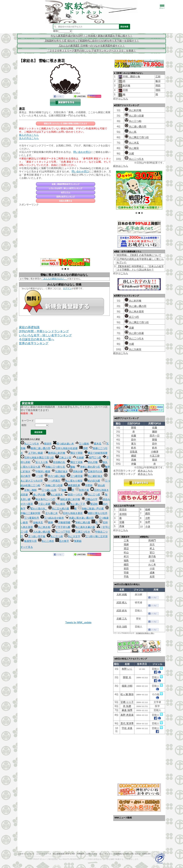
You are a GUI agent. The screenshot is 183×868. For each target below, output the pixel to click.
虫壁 (148, 522)
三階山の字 (89, 499)
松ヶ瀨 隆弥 (127, 694)
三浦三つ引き (81, 532)
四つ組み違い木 (63, 444)
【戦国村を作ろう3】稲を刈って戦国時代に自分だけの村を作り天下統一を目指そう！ (92, 41)
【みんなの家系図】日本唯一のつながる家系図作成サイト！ (92, 46)
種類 (24, 425)
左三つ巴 (132, 317)
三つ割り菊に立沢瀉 (95, 536)
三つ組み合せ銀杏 (52, 518)
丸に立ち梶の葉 (59, 509)
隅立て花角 (75, 462)
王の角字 (62, 541)
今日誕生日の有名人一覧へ (37, 339)
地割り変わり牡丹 (96, 513)
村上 (152, 548)
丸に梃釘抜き (93, 476)
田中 (134, 440)
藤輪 (71, 467)
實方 (134, 444)
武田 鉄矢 (122, 611)
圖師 (155, 432)
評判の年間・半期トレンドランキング (44, 331)
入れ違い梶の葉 (40, 532)
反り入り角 (40, 462)
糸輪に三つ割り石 (53, 467)
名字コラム (66, 192)
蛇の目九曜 (92, 481)
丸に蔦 (131, 132)
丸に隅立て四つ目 (137, 137)
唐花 (22, 109)
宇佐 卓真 (127, 728)
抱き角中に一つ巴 (44, 499)
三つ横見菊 (75, 476)
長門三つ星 (93, 458)
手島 (126, 577)
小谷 (152, 561)
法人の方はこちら (29, 138)
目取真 (134, 452)
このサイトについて (26, 854)
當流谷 (123, 510)
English (147, 854)
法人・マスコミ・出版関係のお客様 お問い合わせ (120, 854)
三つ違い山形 (47, 490)
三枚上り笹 (63, 458)
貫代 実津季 (127, 723)
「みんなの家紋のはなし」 (54, 279)
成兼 (152, 573)
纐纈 (134, 456)
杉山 (126, 552)
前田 (126, 569)
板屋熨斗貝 (29, 541)
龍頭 (155, 460)
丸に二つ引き (30, 444)
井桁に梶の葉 (81, 522)
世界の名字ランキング (66, 197)
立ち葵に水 (50, 513)
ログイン (67, 288)
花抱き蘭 (76, 471)
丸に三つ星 (92, 495)
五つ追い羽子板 (35, 536)
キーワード (28, 421)
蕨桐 (49, 522)
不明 (125, 90)
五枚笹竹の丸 (93, 471)
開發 (134, 428)
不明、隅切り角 (131, 77)
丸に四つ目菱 (134, 116)
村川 (126, 556)
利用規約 (81, 854)
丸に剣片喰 (133, 110)
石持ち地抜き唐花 (71, 513)
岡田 (158, 86)
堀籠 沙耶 (127, 686)
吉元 (152, 544)
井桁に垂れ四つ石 (88, 467)
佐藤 (155, 428)
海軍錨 (76, 541)
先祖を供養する (66, 201)
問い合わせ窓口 (82, 152)
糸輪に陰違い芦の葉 (91, 509)
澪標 (83, 448)
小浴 (152, 569)
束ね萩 (100, 485)
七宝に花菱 (42, 504)
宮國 (122, 522)
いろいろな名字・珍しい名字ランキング (66, 188)
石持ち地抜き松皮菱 (65, 448)
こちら (124, 99)
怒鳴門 (152, 540)
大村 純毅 (122, 595)
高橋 (134, 460)
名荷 (152, 577)
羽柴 (126, 573)
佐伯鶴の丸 (57, 462)
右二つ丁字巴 (61, 532)
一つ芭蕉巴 (52, 481)
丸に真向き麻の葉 (83, 527)
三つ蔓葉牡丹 (30, 518)
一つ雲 (37, 476)
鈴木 (134, 448)
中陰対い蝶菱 (41, 471)
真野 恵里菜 (127, 715)
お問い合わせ (92, 854)
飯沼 (158, 81)
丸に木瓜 (132, 143)
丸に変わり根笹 (72, 481)
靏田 (148, 514)
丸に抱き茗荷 (134, 312)
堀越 (126, 544)
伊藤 (134, 464)
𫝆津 (148, 527)
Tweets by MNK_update (78, 622)
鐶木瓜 (96, 444)
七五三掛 (155, 456)
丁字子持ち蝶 (61, 527)
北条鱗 (78, 458)
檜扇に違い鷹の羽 (39, 448)
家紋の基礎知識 (29, 327)
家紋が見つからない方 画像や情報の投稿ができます (66, 123)
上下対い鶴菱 (34, 453)
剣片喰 (126, 86)
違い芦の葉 (37, 495)
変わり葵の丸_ (37, 509)
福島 (126, 561)
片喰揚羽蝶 (62, 522)
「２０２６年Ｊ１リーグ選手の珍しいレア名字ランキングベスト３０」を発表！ (92, 51)
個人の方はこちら (29, 135)
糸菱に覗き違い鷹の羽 (79, 518)
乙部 (158, 77)
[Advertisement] (65, 230)
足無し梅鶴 (29, 490)
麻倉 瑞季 (127, 710)
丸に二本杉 (46, 541)
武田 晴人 (122, 603)
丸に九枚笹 (133, 349)
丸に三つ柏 (133, 121)
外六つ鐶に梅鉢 (55, 476)
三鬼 (126, 540)
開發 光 (127, 677)
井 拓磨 (127, 706)
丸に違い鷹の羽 (135, 127)
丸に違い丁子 (76, 504)
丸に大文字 (72, 536)
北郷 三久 (122, 619)
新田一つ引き (73, 495)
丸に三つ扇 (55, 536)
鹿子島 (152, 556)
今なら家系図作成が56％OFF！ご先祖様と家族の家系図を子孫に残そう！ (92, 36)
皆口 (152, 552)
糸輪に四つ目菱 (52, 485)
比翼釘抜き (60, 471)
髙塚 (122, 526)
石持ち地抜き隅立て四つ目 (37, 458)
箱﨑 (148, 510)
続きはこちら (121, 166)
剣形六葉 (82, 490)
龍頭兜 (46, 444)
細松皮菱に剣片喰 (68, 499)
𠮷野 (148, 518)
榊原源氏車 (72, 485)
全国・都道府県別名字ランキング (66, 184)
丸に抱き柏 (42, 527)
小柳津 (155, 452)
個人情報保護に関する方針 (64, 854)
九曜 (129, 154)
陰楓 (62, 490)
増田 (158, 90)
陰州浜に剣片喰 (55, 453)
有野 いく (127, 669)
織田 (126, 565)
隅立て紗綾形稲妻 (96, 453)
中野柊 (87, 485)
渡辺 (126, 548)
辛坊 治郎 (122, 627)
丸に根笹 (58, 504)
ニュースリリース (44, 854)
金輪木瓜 (36, 522)
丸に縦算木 (55, 495)
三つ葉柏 (82, 444)
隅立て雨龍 (75, 453)
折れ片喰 (91, 462)
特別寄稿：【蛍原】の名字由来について (139, 255)
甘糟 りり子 (127, 702)
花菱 (129, 328)
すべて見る (27, 547)
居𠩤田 (123, 514)
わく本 (152, 565)
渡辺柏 (92, 504)
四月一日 (155, 436)
